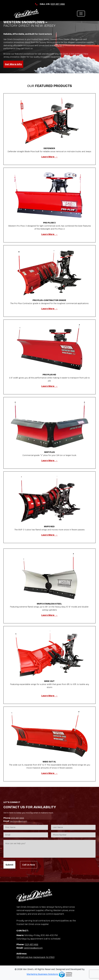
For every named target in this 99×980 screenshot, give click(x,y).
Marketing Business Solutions (50, 974)
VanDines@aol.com (18, 821)
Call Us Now (29, 865)
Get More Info (13, 64)
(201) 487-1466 (58, 4)
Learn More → (50, 157)
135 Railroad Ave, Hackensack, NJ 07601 (35, 957)
